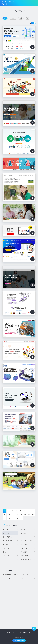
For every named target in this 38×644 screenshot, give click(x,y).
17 (5, 518)
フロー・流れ (7, 548)
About (9, 632)
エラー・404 (7, 578)
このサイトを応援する (19, 641)
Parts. (5, 4)
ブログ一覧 (24, 548)
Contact (16, 632)
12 (17, 514)
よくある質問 (7, 556)
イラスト (13, 18)
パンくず (23, 529)
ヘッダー (6, 529)
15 (29, 514)
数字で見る (24, 544)
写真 (21, 18)
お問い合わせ (25, 556)
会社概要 (23, 533)
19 (13, 518)
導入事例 (6, 544)
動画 (27, 18)
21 (21, 518)
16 (33, 514)
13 (21, 514)
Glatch (21, 637)
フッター (6, 563)
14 (25, 514)
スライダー (24, 578)
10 (9, 514)
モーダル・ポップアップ (10, 575)
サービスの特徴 (8, 541)
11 (13, 514)
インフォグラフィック (26, 541)
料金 (5, 552)
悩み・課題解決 (8, 537)
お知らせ (23, 537)
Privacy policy (27, 632)
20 (17, 518)
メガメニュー (24, 575)
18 (9, 518)
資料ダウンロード (26, 559)
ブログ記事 (24, 552)
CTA (5, 559)
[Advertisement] (19, 603)
